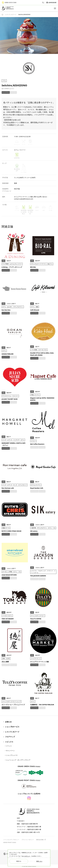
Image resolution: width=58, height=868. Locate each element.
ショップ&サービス (12, 727)
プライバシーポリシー (28, 840)
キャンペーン (10, 751)
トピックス (9, 742)
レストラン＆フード (11, 15)
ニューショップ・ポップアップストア (18, 760)
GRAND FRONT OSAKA (10, 842)
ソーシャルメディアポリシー (11, 840)
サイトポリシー (26, 856)
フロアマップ (10, 737)
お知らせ (8, 722)
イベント (9, 746)
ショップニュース (12, 755)
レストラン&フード (12, 732)
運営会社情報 (41, 840)
